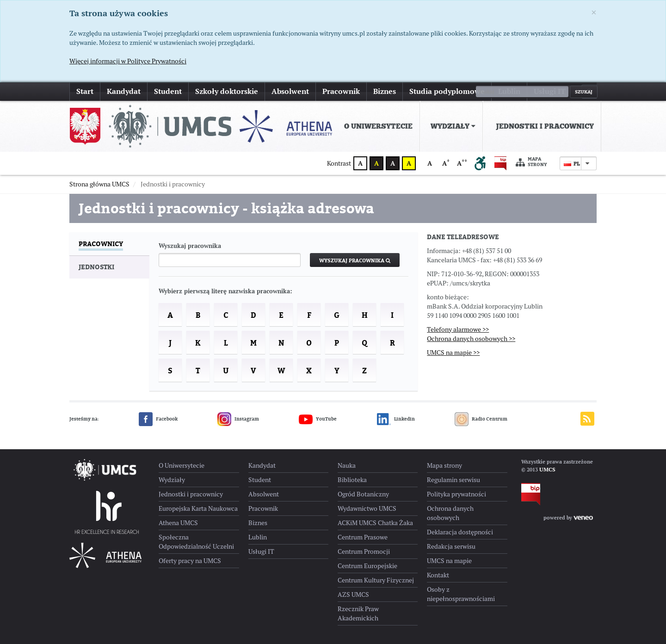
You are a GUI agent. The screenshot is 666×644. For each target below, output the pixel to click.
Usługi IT (550, 91)
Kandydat (124, 91)
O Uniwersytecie (378, 126)
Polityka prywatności (456, 494)
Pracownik (341, 91)
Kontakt (438, 575)
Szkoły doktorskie (227, 91)
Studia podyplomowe (447, 91)
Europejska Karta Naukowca (198, 508)
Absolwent (290, 91)
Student (168, 91)
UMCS (547, 470)
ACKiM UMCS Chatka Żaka (375, 523)
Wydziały (453, 126)
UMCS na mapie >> (453, 353)
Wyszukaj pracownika (190, 246)
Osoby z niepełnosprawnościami (461, 594)
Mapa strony (531, 162)
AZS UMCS (353, 594)
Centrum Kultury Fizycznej (376, 580)
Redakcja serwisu (451, 546)
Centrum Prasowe (363, 537)
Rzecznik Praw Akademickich (358, 613)
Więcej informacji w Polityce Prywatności (128, 61)
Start (85, 91)
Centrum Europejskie (367, 566)
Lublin (509, 91)
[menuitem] (376, 126)
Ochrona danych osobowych (450, 513)
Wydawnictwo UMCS (367, 508)
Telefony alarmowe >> (458, 329)
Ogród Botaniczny (363, 494)
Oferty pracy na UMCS (190, 561)
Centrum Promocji (364, 551)
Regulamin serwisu (453, 480)
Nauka (347, 465)
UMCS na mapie (449, 561)
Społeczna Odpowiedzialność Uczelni (196, 542)
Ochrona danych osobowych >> (471, 339)
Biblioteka (352, 480)
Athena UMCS (178, 523)
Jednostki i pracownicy (545, 126)
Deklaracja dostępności (460, 532)
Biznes (385, 91)
